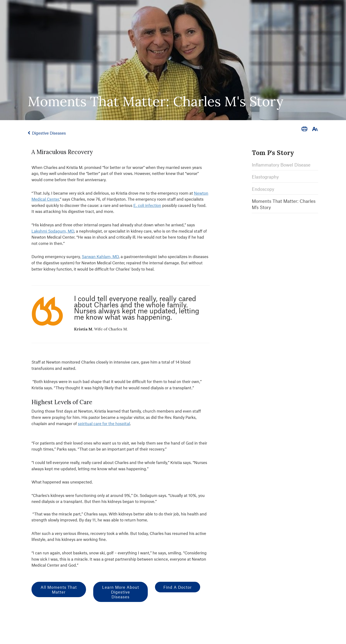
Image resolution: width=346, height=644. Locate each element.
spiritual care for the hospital (104, 423)
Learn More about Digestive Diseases (121, 592)
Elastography (265, 177)
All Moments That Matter (59, 589)
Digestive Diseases (49, 133)
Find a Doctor (178, 587)
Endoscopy (263, 189)
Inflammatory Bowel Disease (281, 165)
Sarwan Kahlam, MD (100, 256)
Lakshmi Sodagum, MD (53, 231)
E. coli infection (147, 205)
